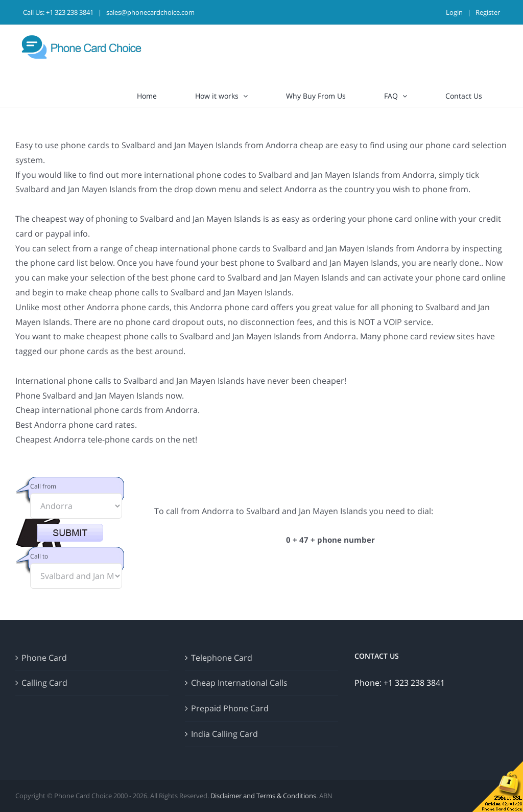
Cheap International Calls (239, 683)
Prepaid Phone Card (230, 708)
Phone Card (44, 658)
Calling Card (44, 683)
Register (488, 12)
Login (454, 12)
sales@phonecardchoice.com (150, 12)
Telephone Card (222, 658)
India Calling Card (224, 734)
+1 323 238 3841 (70, 12)
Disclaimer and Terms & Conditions (263, 796)
